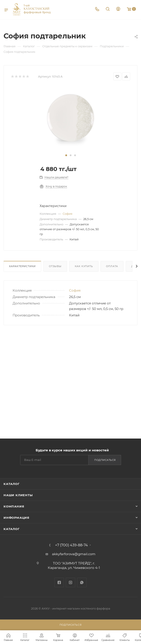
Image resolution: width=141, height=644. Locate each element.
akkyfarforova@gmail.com (74, 554)
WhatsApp (82, 582)
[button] (66, 155)
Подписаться (105, 460)
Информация (16, 518)
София (68, 214)
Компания (14, 506)
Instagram (70, 582)
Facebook (59, 582)
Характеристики (22, 266)
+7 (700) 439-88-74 (71, 545)
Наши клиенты (18, 495)
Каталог (12, 484)
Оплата (112, 266)
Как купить (84, 266)
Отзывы (55, 266)
